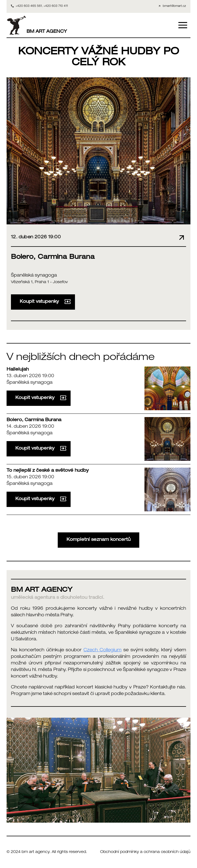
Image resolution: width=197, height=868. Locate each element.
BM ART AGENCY (37, 25)
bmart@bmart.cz (174, 6)
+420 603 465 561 (29, 6)
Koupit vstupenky (45, 302)
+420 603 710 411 (56, 6)
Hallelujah (18, 370)
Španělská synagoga (34, 276)
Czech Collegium (102, 650)
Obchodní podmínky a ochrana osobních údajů (145, 852)
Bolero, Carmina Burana (34, 420)
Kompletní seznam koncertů (99, 540)
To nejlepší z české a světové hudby (48, 471)
